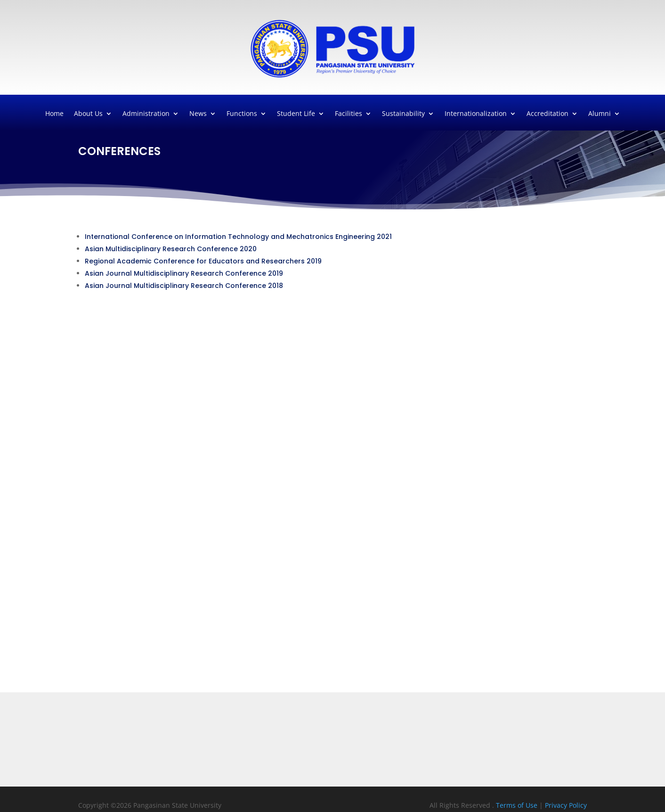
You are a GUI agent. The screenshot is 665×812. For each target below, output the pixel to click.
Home (54, 114)
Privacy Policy (566, 805)
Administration (146, 114)
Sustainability (403, 114)
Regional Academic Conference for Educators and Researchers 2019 (203, 261)
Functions (242, 114)
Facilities (349, 114)
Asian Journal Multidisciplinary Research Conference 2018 (184, 286)
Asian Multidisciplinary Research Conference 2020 (171, 249)
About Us (88, 114)
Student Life (296, 114)
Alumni (600, 114)
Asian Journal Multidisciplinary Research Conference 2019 (184, 273)
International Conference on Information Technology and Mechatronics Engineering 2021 (238, 237)
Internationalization (476, 114)
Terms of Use (518, 805)
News (198, 114)
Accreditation (547, 114)
